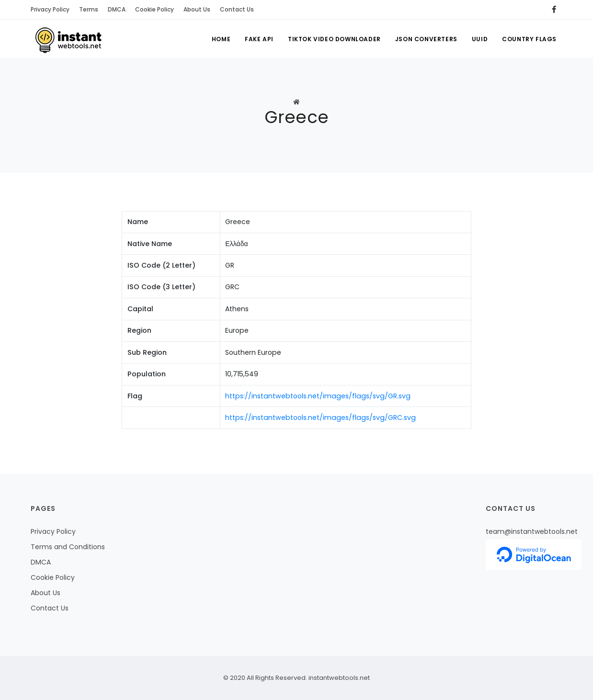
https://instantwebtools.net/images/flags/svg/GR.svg (318, 396)
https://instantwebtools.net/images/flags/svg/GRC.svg (320, 418)
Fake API (259, 39)
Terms (89, 9)
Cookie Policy (154, 9)
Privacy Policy (50, 9)
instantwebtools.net (338, 678)
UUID (480, 39)
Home (221, 39)
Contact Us (237, 9)
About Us (197, 9)
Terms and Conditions (68, 547)
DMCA (117, 9)
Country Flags (529, 39)
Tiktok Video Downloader (334, 39)
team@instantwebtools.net (532, 531)
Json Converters (426, 39)
